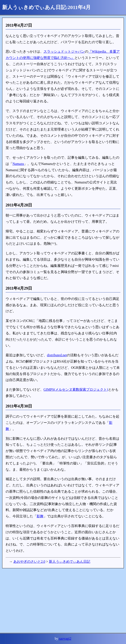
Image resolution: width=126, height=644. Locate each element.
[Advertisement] (63, 601)
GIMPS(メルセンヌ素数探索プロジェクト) (76, 390)
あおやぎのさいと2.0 (29, 562)
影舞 (40, 516)
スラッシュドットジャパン (64, 51)
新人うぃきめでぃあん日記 (70, 562)
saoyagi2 (65, 639)
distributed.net (57, 355)
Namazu (18, 164)
